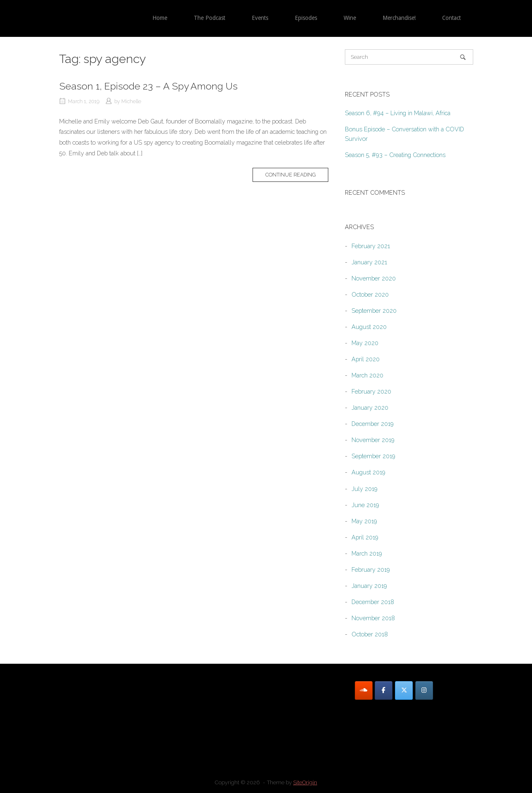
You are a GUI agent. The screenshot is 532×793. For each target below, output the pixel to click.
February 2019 (371, 569)
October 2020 (370, 294)
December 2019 (373, 424)
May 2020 (365, 343)
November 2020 (374, 278)
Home (160, 18)
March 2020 (367, 375)
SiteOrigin (305, 782)
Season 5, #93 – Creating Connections (395, 155)
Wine (350, 18)
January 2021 (369, 262)
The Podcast (209, 18)
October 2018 (370, 634)
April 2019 (365, 537)
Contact (451, 18)
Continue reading (290, 175)
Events (260, 18)
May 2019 (364, 521)
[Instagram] (424, 690)
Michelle (131, 101)
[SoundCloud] (364, 690)
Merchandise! (399, 18)
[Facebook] (384, 690)
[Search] (463, 57)
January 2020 (370, 407)
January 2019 (369, 586)
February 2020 (371, 391)
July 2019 (365, 489)
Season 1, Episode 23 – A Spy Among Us (148, 86)
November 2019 (373, 440)
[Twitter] (404, 690)
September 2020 (374, 311)
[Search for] (409, 57)
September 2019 (373, 456)
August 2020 (369, 327)
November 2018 (373, 618)
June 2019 (365, 505)
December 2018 (373, 602)
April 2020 (366, 359)
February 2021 (371, 246)
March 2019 (367, 553)
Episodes (306, 18)
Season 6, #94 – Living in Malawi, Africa (398, 113)
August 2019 (368, 472)
